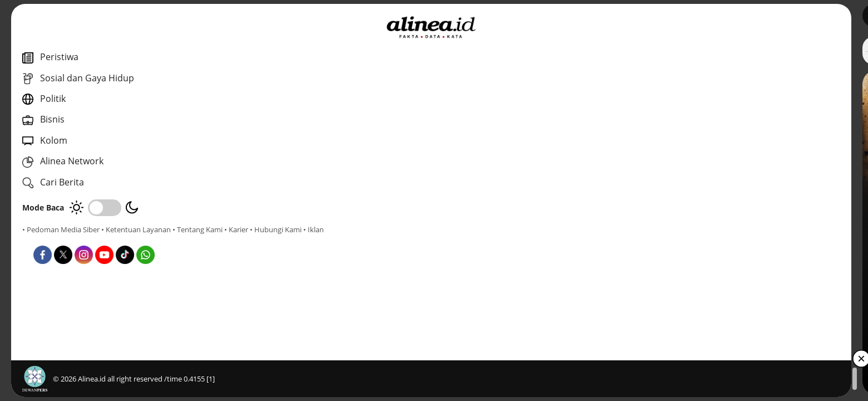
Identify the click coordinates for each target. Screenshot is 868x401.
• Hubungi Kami (125, 239)
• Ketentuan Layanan (136, 229)
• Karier (86, 239)
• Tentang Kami (47, 239)
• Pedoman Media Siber (61, 229)
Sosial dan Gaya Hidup (335, 250)
